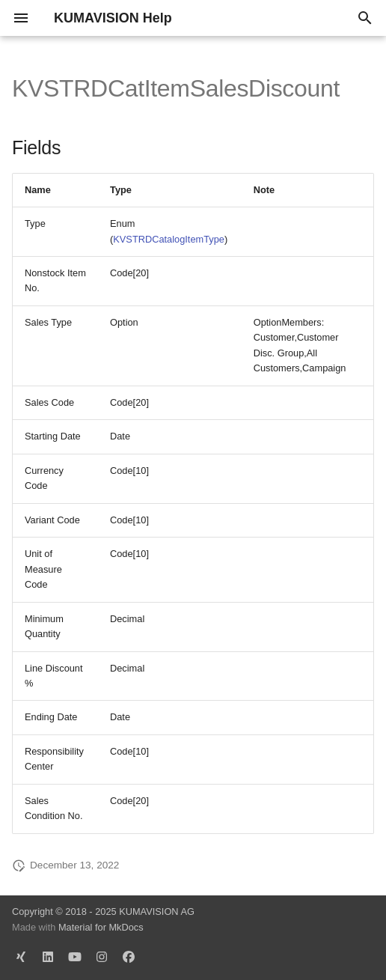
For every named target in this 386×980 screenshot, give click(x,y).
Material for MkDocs (101, 927)
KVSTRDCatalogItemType (169, 239)
